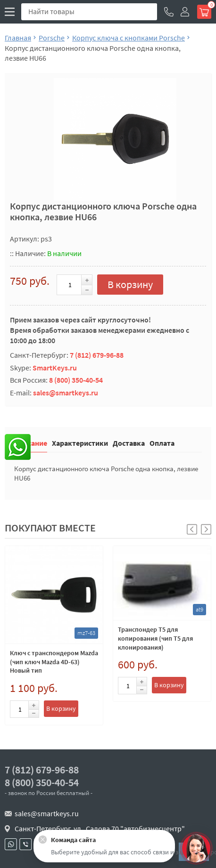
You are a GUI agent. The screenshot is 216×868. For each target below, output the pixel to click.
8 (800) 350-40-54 (76, 380)
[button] (206, 529)
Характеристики (80, 443)
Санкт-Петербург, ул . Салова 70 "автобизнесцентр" (100, 828)
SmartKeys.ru (55, 368)
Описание (31, 443)
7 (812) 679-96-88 (97, 355)
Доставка (129, 443)
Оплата (162, 443)
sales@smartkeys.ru (66, 393)
